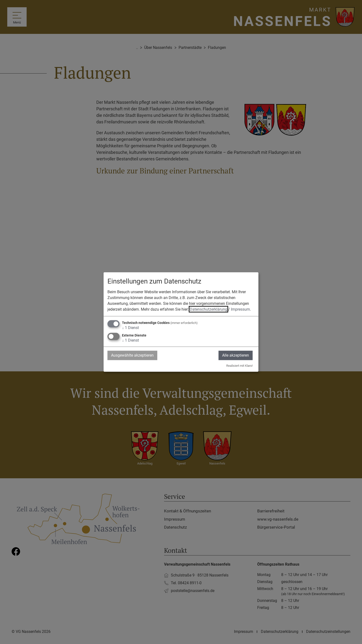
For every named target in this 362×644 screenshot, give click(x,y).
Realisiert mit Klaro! (239, 365)
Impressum (240, 309)
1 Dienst (130, 328)
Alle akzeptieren (236, 355)
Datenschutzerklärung (208, 309)
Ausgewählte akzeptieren (132, 355)
